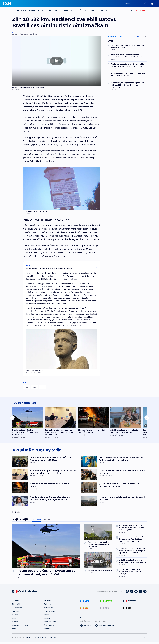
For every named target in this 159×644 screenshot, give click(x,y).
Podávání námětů (51, 623)
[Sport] (130, 10)
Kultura (94, 10)
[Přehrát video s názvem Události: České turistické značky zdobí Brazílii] (57, 61)
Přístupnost (53, 639)
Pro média (48, 602)
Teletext (16, 613)
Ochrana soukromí (40, 639)
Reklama (48, 606)
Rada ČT (47, 616)
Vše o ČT (16, 630)
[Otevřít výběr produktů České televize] (154, 4)
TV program (17, 602)
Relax (35, 387)
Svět (49, 10)
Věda (86, 10)
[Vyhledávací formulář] (136, 4)
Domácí (41, 10)
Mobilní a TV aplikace (20, 627)
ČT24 (43, 387)
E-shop (15, 623)
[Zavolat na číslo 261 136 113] (86, 627)
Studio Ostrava (50, 613)
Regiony (57, 10)
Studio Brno (49, 609)
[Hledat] (145, 4)
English (29, 639)
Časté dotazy (49, 627)
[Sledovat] (140, 10)
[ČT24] (7, 4)
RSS (145, 639)
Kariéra (47, 620)
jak (13, 32)
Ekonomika (68, 10)
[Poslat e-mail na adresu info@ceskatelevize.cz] (105, 627)
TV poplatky (17, 609)
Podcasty (103, 10)
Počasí (78, 10)
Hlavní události (20, 10)
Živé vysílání (17, 606)
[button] (57, 61)
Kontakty (48, 630)
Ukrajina (32, 10)
